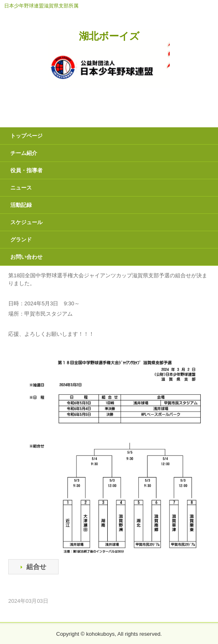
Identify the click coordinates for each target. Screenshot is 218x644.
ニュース (21, 188)
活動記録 (21, 205)
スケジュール (26, 222)
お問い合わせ (26, 257)
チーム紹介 (24, 153)
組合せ (36, 567)
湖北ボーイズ (109, 36)
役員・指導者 (26, 170)
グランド (21, 240)
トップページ (26, 136)
